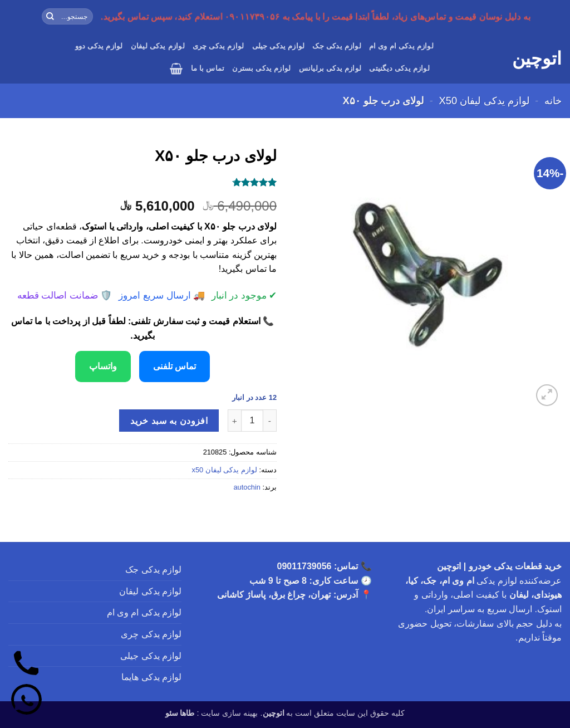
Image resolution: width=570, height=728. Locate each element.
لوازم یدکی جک (336, 46)
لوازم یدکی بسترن (261, 68)
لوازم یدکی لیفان (158, 46)
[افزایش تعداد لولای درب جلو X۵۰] (234, 421)
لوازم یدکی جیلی (279, 46)
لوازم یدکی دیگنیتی (399, 68)
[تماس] (26, 665)
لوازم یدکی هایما (151, 677)
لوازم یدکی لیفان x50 (484, 101)
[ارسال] (50, 17)
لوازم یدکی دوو (99, 46)
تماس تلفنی (175, 366)
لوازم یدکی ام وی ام (401, 46)
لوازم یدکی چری (218, 46)
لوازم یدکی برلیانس (330, 68)
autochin (247, 487)
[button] (176, 69)
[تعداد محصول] (252, 421)
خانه (553, 101)
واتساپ (103, 366)
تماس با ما (208, 68)
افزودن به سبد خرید (169, 421)
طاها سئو (180, 713)
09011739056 (304, 566)
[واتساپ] (26, 702)
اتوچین (537, 58)
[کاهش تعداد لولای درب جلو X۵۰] (270, 421)
